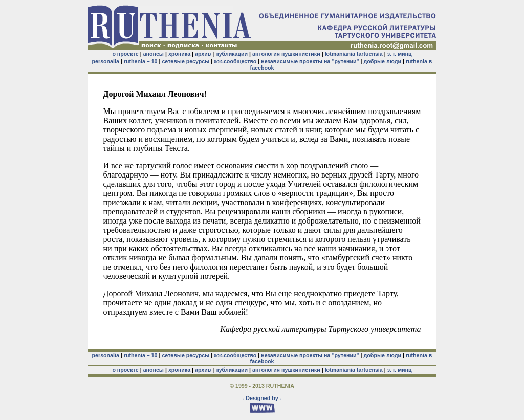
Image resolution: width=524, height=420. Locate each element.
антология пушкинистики (286, 54)
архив (203, 54)
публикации (232, 54)
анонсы (154, 54)
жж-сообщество (235, 61)
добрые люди (383, 61)
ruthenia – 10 (141, 61)
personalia (106, 61)
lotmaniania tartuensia (354, 54)
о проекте (125, 54)
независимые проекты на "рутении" (310, 61)
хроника (179, 54)
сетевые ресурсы (185, 61)
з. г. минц (400, 54)
